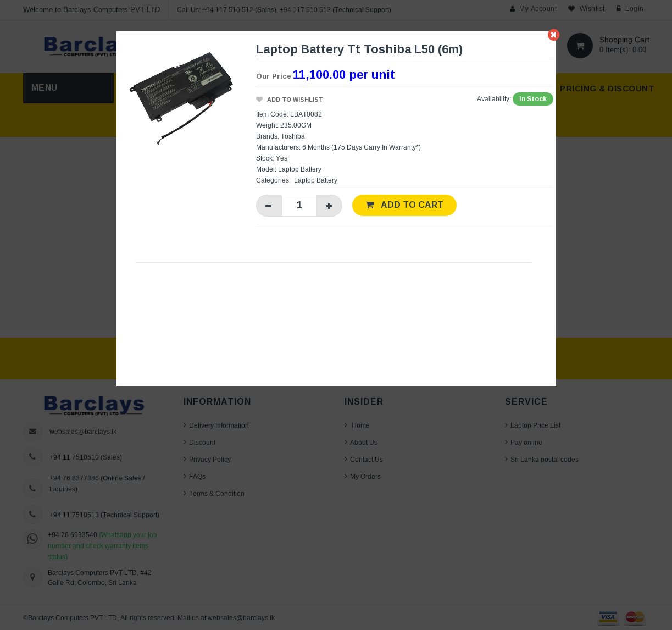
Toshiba (293, 136)
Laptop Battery (316, 180)
